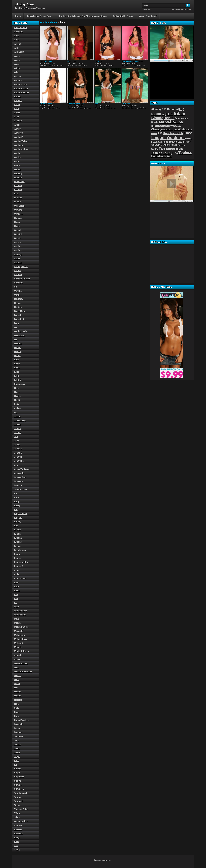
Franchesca (20, 384)
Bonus (51, 65)
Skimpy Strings (46, 104)
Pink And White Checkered (132, 61)
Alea (16, 40)
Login (149, 9)
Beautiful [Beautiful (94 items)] (173, 109)
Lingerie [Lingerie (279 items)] (159, 138)
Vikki (17, 842)
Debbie (18, 348)
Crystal (18, 303)
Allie (16, 72)
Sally (17, 708)
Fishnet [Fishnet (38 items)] (154, 134)
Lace (85, 65)
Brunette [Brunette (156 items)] (158, 126)
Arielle (17, 125)
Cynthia (18, 307)
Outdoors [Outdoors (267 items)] (176, 138)
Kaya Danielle (21, 514)
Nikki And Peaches (23, 671)
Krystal (18, 546)
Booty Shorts (109, 65)
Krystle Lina (20, 550)
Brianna (18, 186)
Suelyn (18, 781)
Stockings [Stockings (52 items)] (172, 145)
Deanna (18, 343)
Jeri (16, 465)
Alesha (18, 44)
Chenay (18, 254)
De (16, 339)
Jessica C (19, 473)
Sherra (17, 744)
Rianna (18, 696)
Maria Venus (20, 615)
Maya (17, 619)
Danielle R (19, 319)
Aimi (16, 36)
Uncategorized (21, 821)
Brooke (18, 202)
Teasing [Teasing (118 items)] (157, 153)
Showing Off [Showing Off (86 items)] (159, 145)
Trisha (17, 817)
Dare (16, 327)
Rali (16, 688)
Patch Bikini (126, 104)
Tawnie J (18, 801)
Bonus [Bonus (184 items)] (169, 118)
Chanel (18, 230)
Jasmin (18, 433)
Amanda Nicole (22, 92)
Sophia (18, 769)
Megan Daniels (21, 627)
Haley (17, 392)
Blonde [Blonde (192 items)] (157, 118)
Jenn (17, 441)
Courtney (19, 299)
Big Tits (74, 65)
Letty (17, 582)
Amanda (18, 80)
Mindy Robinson (22, 651)
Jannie (17, 429)
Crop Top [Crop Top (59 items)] (174, 129)
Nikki (17, 667)
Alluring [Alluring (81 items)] (156, 109)
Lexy (17, 586)
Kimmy (18, 522)
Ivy (16, 412)
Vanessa (18, 825)
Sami (17, 712)
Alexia (17, 56)
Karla (17, 497)
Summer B (19, 789)
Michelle (18, 647)
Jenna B (18, 449)
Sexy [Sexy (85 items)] (179, 142)
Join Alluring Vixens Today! (40, 16)
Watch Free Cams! (148, 16)
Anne (17, 109)
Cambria (18, 210)
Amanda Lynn (21, 84)
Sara (16, 716)
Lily (16, 599)
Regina (18, 692)
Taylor (17, 805)
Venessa (18, 829)
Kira (16, 526)
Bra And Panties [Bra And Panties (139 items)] (171, 122)
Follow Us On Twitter (123, 16)
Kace (17, 493)
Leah (17, 570)
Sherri (17, 748)
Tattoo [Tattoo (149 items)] (170, 149)
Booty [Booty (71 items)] (178, 118)
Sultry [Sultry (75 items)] (155, 149)
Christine (19, 283)
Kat (16, 509)
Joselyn (18, 485)
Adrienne (19, 32)
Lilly (16, 595)
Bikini (46, 65)
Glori (17, 388)
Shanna (18, 732)
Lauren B (19, 566)
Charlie (18, 238)
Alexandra (19, 52)
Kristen (18, 530)
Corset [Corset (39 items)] (166, 130)
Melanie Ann (20, 635)
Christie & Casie (22, 279)
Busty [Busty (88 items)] (169, 126)
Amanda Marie (21, 88)
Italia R (18, 408)
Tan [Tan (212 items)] (162, 148)
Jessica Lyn (20, 477)
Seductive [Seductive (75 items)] (170, 142)
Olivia (17, 684)
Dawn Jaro (19, 335)
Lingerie (88, 108)
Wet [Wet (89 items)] (169, 156)
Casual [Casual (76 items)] (177, 126)
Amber (17, 96)
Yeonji (17, 850)
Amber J (18, 101)
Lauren (18, 558)
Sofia (17, 761)
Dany (17, 323)
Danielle (18, 315)
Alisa (17, 64)
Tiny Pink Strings (47, 61)
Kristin (17, 534)
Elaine (17, 364)
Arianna (18, 121)
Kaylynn (18, 518)
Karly (17, 501)
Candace (18, 214)
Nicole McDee (21, 663)
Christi (17, 271)
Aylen (17, 165)
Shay (17, 740)
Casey (17, 222)
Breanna (18, 177)
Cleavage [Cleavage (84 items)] (157, 129)
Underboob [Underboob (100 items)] (159, 156)
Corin (17, 295)
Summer (18, 785)
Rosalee (18, 700)
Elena (17, 368)
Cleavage (98, 61)
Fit (132, 65)
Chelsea (18, 246)
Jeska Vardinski (22, 469)
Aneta (17, 105)
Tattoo (61, 65)
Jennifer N (19, 461)
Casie (17, 226)
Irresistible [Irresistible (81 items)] (177, 133)
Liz (16, 603)
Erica (17, 372)
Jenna (17, 445)
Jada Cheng (20, 420)
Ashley (18, 129)
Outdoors (112, 108)
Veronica (18, 833)
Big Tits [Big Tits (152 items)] (167, 114)
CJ (16, 287)
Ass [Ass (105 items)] (164, 109)
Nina (16, 680)
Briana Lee (19, 181)
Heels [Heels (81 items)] (166, 133)
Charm (17, 242)
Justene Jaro (20, 489)
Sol (16, 765)
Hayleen (18, 396)
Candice (18, 218)
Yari (16, 846)
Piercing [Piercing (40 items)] (188, 138)
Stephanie (19, 777)
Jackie (17, 416)
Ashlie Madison (22, 149)
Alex (16, 48)
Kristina (18, 538)
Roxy (17, 704)
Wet (145, 108)
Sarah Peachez (21, 720)
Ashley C (19, 133)
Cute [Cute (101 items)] (182, 129)
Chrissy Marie (21, 267)
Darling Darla (20, 331)
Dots (96, 104)
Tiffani (17, 813)
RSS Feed (174, 9)
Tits (143, 65)
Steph (17, 773)
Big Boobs (75, 108)
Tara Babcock (21, 793)
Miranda (18, 655)
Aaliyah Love (20, 28)
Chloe (17, 258)
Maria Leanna (21, 611)
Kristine (18, 542)
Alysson (18, 76)
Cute (56, 65)
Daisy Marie (20, 311)
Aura (17, 161)
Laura (17, 554)
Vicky (17, 837)
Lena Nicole (20, 578)
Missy (17, 659)
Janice (17, 424)
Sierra (17, 752)
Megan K (18, 631)
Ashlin (17, 153)
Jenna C (18, 453)
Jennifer (18, 457)
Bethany (18, 173)
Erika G (18, 380)
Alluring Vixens (49, 22)
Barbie (17, 169)
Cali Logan (19, 206)
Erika (17, 376)
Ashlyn (18, 157)
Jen (16, 437)
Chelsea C (19, 250)
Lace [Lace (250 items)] (188, 133)
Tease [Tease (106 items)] (179, 149)
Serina (17, 728)
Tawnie (18, 797)
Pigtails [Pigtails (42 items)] (154, 142)
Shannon (19, 736)
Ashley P (18, 137)
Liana (17, 590)
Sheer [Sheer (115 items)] (187, 142)
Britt (16, 194)
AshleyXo (19, 145)
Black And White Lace (76, 104)
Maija (17, 607)
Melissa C (19, 643)
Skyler (17, 756)
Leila (17, 574)
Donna (17, 356)
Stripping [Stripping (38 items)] (181, 145)
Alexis (17, 60)
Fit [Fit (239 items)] (160, 133)
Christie (18, 275)
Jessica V (19, 481)
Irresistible (138, 65)
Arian (17, 117)
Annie (17, 113)
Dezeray (18, 352)
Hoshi (17, 400)
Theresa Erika (21, 809)
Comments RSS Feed (184, 9)
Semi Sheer (72, 61)
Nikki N (18, 676)
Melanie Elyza (21, 639)
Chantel (18, 234)
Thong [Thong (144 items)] (168, 153)
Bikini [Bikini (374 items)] (179, 113)
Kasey (17, 505)
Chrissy (18, 262)
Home (18, 16)
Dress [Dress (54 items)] (189, 129)
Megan (17, 623)
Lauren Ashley (21, 562)
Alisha (17, 68)
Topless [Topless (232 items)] (185, 153)
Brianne (18, 190)
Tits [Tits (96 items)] (175, 153)
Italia (17, 404)
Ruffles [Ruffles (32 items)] (161, 142)
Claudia (18, 291)
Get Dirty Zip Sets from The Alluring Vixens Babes (83, 16)
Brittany (18, 198)
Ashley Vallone (21, 141)
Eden (17, 360)
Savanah (18, 724)
